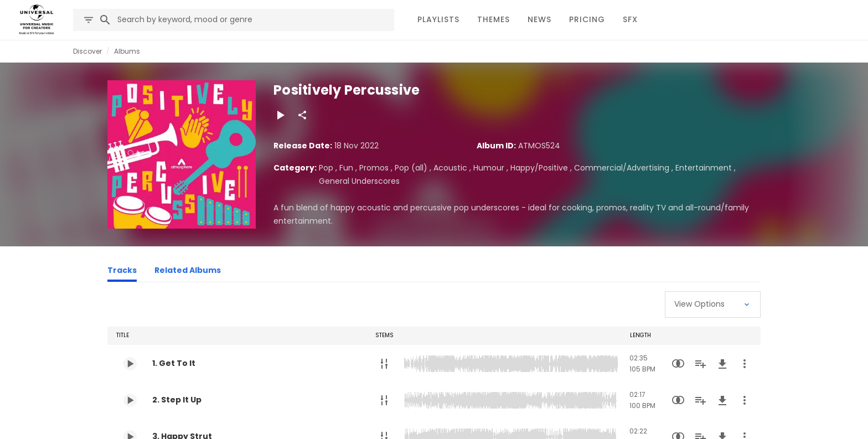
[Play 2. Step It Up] (130, 400)
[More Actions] (745, 364)
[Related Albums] (188, 272)
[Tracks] (122, 272)
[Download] (722, 364)
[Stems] (384, 364)
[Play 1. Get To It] (130, 364)
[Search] (105, 20)
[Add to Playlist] (700, 364)
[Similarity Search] (678, 364)
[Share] (302, 115)
